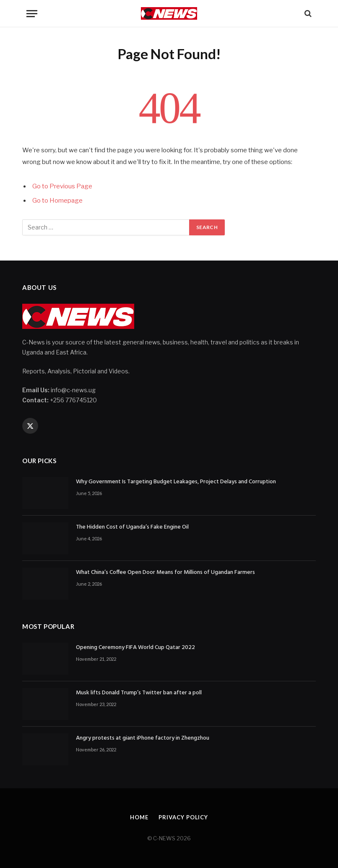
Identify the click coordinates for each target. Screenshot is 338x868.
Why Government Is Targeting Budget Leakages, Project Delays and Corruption (176, 482)
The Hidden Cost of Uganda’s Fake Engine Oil (132, 527)
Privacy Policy (183, 817)
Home (139, 817)
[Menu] (32, 14)
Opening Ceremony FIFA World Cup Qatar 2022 (135, 648)
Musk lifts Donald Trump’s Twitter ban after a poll (139, 693)
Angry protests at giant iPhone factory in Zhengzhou (143, 738)
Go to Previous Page (62, 186)
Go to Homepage (57, 201)
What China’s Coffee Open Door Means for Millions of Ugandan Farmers (165, 573)
